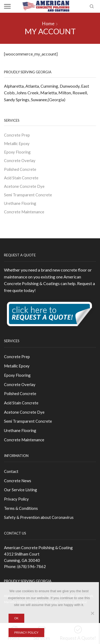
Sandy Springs (17, 99)
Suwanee (39, 99)
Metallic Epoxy (17, 143)
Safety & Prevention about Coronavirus (39, 517)
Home (48, 24)
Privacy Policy (16, 499)
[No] (92, 613)
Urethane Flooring (20, 203)
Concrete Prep (17, 135)
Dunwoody (70, 86)
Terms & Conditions (21, 508)
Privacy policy (26, 633)
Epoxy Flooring (17, 152)
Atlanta (32, 86)
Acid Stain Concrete (21, 178)
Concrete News (18, 481)
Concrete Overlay (20, 160)
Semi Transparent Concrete (28, 195)
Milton (65, 93)
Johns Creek (27, 93)
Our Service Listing (21, 490)
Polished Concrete (20, 169)
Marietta (49, 93)
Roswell (80, 93)
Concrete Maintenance (24, 212)
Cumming (49, 86)
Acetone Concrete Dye (24, 186)
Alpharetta (14, 86)
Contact (11, 471)
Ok (16, 618)
